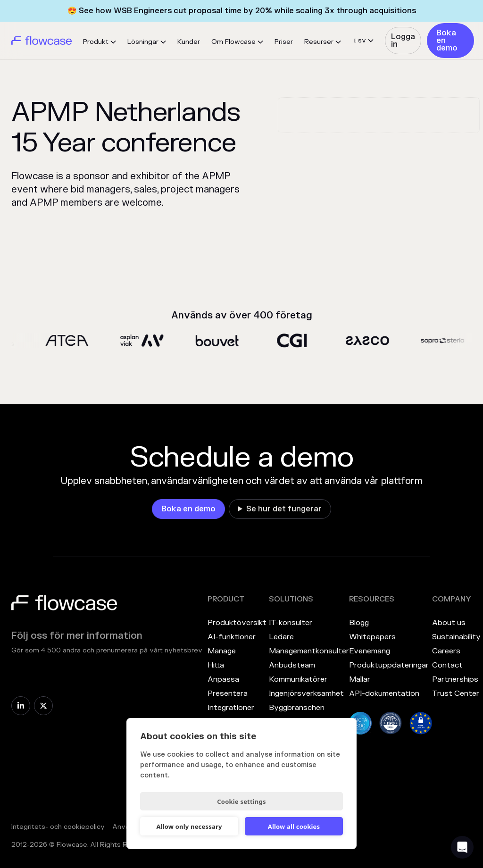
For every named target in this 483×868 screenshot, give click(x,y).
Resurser (319, 42)
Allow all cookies (294, 826)
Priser (284, 42)
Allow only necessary (189, 826)
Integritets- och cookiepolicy (58, 827)
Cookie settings (241, 801)
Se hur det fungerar (284, 509)
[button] (100, 42)
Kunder (189, 42)
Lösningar (143, 42)
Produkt (96, 42)
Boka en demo (447, 41)
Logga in (403, 41)
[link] (403, 41)
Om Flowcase (233, 42)
